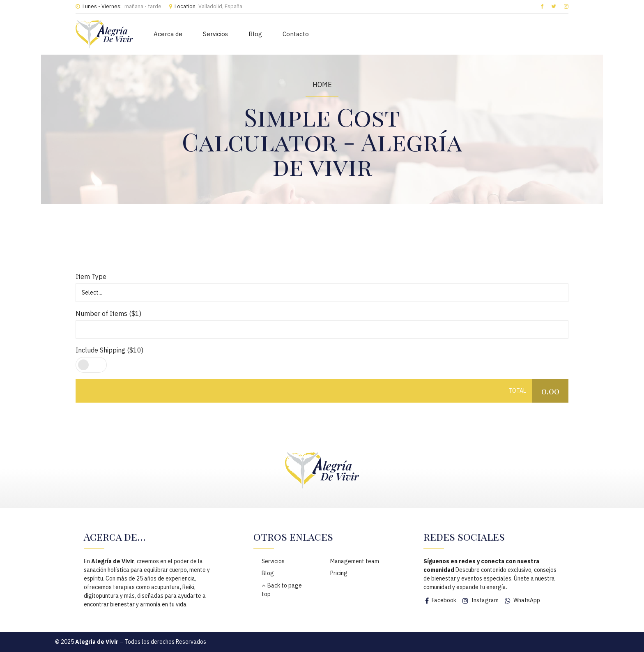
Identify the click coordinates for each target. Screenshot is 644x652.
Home (322, 84)
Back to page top (282, 590)
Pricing (339, 573)
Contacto (296, 34)
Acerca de (168, 34)
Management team (355, 561)
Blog (255, 34)
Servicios (215, 34)
